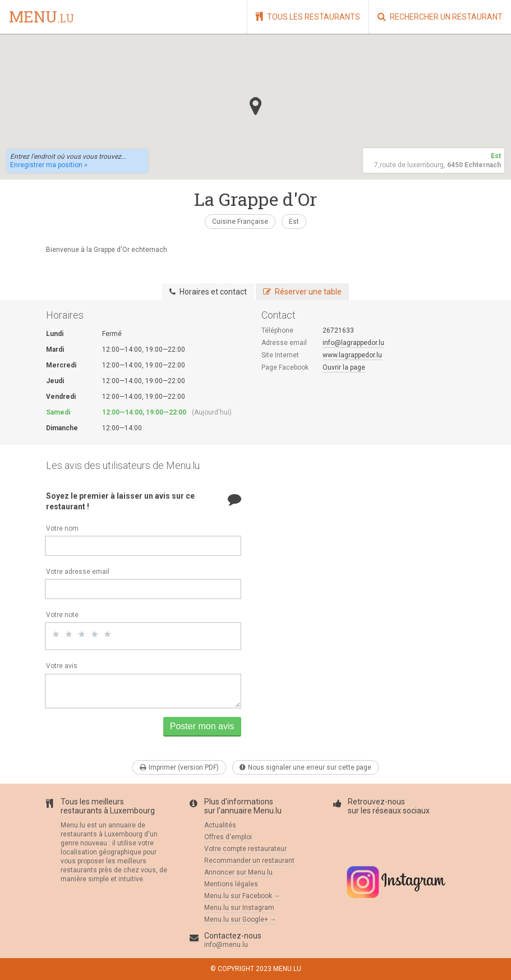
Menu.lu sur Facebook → (242, 896)
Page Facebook (285, 367)
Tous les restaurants (308, 17)
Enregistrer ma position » (49, 165)
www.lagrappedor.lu (352, 355)
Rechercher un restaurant (440, 17)
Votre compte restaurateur (245, 849)
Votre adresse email (78, 572)
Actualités (220, 825)
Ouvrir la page (344, 367)
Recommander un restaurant (249, 861)
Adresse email (284, 343)
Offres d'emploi (228, 837)
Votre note (62, 615)
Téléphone (277, 330)
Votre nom (62, 528)
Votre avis (62, 666)
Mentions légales (231, 884)
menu (42, 17)
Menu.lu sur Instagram (239, 908)
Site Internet (280, 355)
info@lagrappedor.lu (353, 343)
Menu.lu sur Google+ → (240, 919)
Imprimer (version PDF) (179, 767)
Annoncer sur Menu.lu (238, 872)
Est (294, 222)
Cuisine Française (240, 222)
